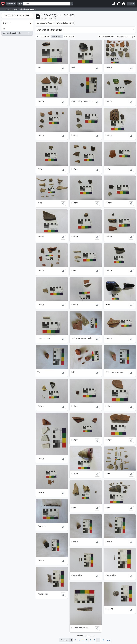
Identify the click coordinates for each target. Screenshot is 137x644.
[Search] (46, 4)
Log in (130, 4)
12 (103, 640)
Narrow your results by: (17, 16)
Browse (10, 4)
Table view (69, 37)
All (4, 29)
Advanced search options (51, 30)
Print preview (43, 37)
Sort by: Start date (106, 37)
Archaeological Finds (17, 34)
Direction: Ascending (125, 37)
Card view (57, 37)
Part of (7, 23)
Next (109, 640)
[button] (114, 4)
